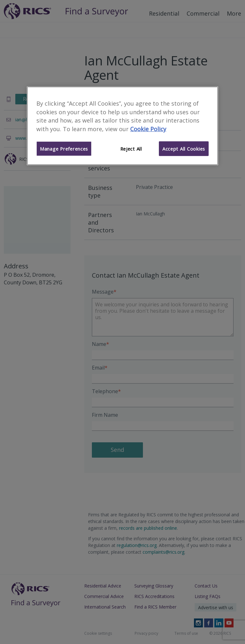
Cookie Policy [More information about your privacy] (148, 129)
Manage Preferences (64, 149)
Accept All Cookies (184, 149)
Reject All (131, 149)
